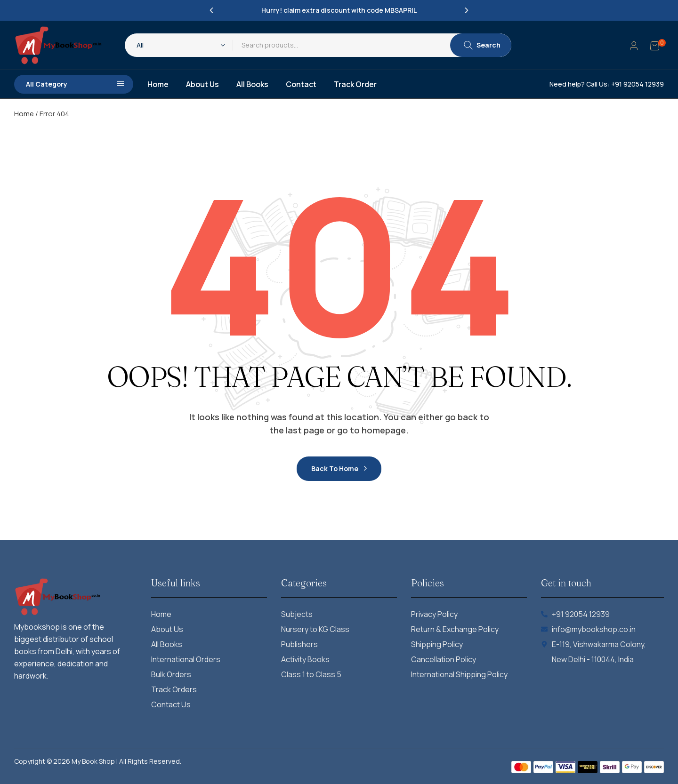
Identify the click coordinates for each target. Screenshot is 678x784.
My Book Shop (93, 761)
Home (24, 114)
